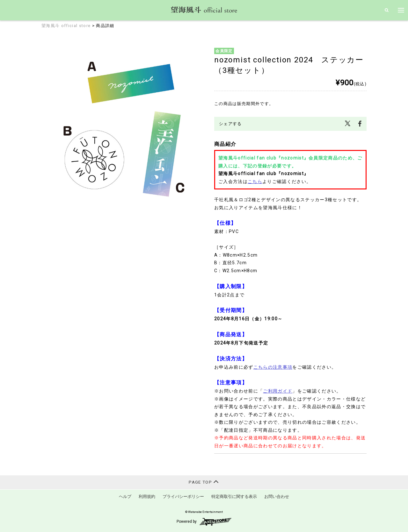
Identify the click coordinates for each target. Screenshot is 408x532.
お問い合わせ (277, 497)
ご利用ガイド (278, 391)
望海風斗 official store (66, 26)
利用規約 (147, 497)
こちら (255, 181)
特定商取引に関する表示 (234, 497)
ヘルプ (125, 497)
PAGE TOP (204, 482)
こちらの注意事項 (273, 367)
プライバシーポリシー (183, 497)
